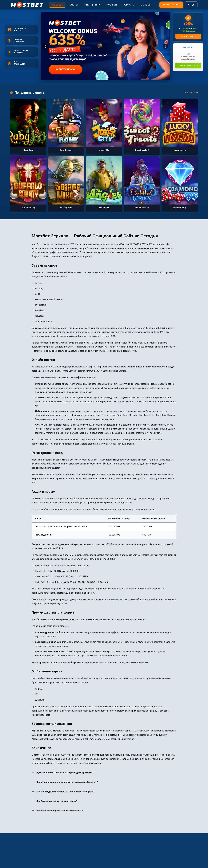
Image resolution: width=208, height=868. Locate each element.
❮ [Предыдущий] (45, 46)
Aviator (112, 5)
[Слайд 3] (108, 78)
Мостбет (57, 5)
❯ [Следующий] (165, 46)
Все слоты (191, 93)
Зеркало (129, 5)
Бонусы (146, 5)
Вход (191, 4)
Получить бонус (188, 36)
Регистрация (171, 5)
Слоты (74, 5)
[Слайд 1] (103, 78)
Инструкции (92, 5)
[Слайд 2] (105, 78)
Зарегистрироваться (188, 65)
